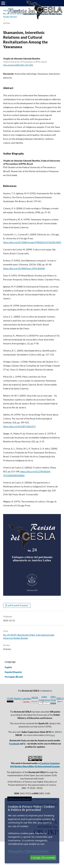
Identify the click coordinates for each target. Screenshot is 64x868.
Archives (16, 10)
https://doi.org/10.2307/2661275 (19, 426)
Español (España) (13, 672)
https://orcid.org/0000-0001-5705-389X (18, 65)
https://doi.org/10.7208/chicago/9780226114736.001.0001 (32, 242)
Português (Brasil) (14, 677)
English (8, 667)
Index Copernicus (44, 700)
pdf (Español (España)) (18, 605)
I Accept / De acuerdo (43, 858)
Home (6, 10)
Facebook (14, 744)
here (52, 735)
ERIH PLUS (53, 700)
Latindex (27, 698)
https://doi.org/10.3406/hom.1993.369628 (24, 268)
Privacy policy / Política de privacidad (28, 851)
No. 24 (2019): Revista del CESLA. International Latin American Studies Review (32, 15)
